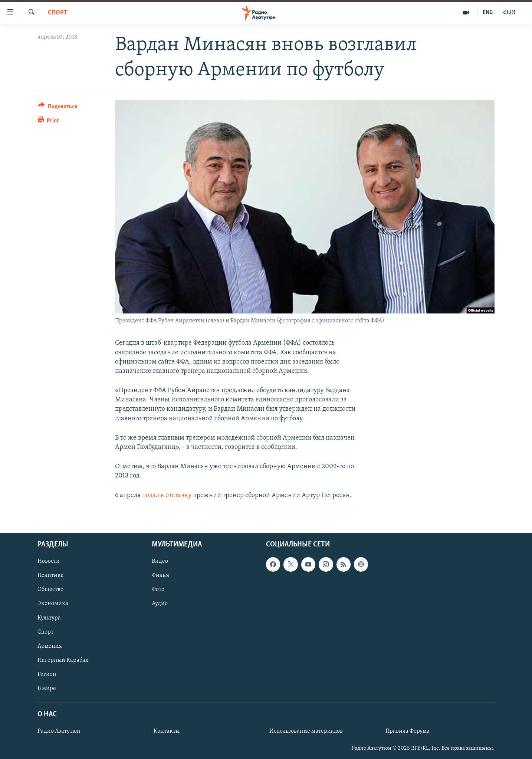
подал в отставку (167, 495)
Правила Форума (408, 731)
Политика (51, 575)
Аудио (160, 604)
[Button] (58, 108)
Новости (49, 561)
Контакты (167, 731)
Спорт (58, 13)
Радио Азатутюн (59, 731)
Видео (160, 561)
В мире (47, 689)
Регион (47, 674)
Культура (49, 618)
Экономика (53, 604)
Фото (158, 589)
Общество (50, 589)
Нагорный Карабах (63, 660)
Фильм (160, 575)
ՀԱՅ (509, 13)
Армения (50, 646)
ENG (488, 13)
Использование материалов (306, 731)
